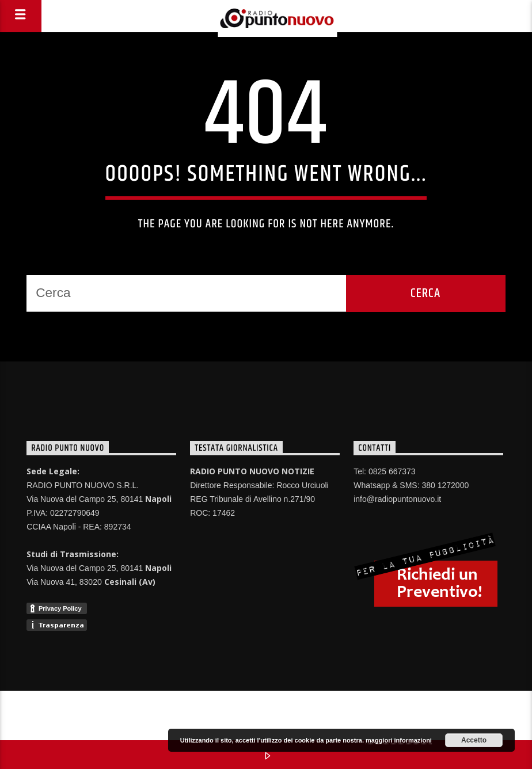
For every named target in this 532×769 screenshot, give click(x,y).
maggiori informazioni (399, 740)
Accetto (474, 740)
